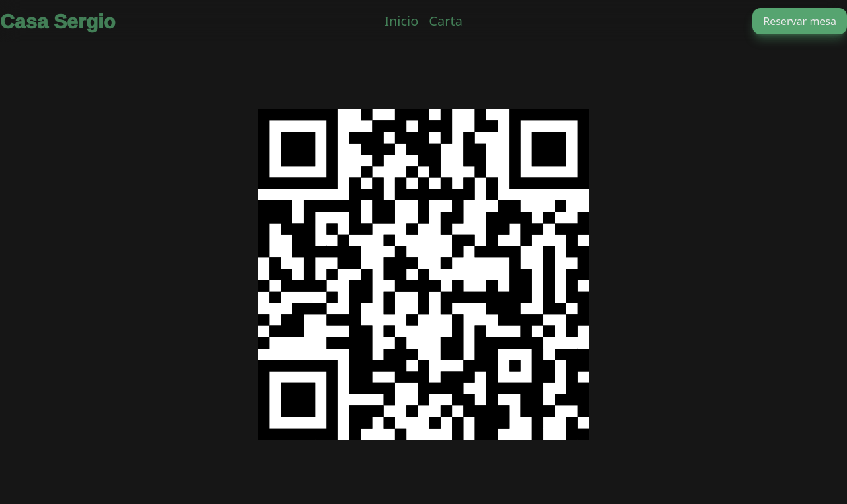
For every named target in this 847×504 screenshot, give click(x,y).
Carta (446, 21)
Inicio (401, 21)
